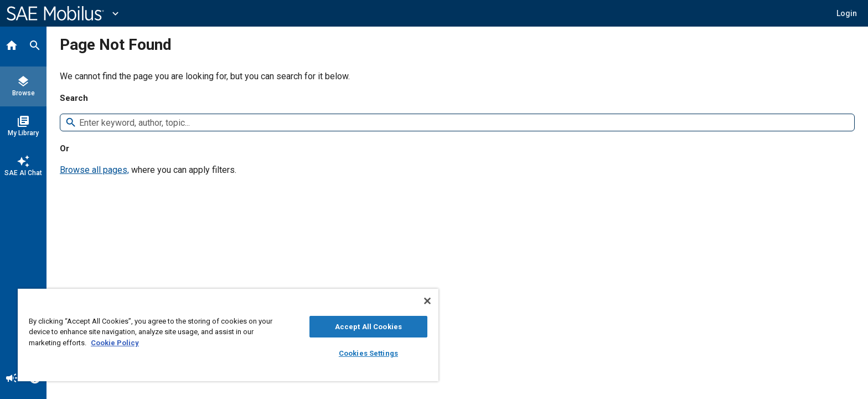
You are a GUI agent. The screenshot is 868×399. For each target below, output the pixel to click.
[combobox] (462, 123)
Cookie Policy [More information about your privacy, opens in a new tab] (115, 343)
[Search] (35, 47)
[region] (228, 335)
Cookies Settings (368, 353)
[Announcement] (12, 379)
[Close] (427, 301)
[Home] (12, 47)
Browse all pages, (94, 170)
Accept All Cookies (368, 327)
